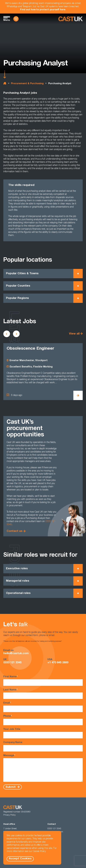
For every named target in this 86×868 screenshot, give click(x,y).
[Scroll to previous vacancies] (7, 334)
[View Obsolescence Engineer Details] (78, 395)
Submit (11, 787)
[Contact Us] (16, 19)
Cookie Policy (39, 852)
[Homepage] (71, 19)
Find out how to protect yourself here (43, 10)
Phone (43, 720)
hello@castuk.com (16, 654)
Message (43, 768)
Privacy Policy (9, 815)
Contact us (15, 531)
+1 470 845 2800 (58, 663)
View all (74, 334)
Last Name (43, 694)
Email (43, 707)
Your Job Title (43, 733)
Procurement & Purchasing (27, 84)
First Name (43, 681)
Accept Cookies (20, 859)
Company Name (43, 746)
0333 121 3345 (12, 663)
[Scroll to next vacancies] (16, 334)
